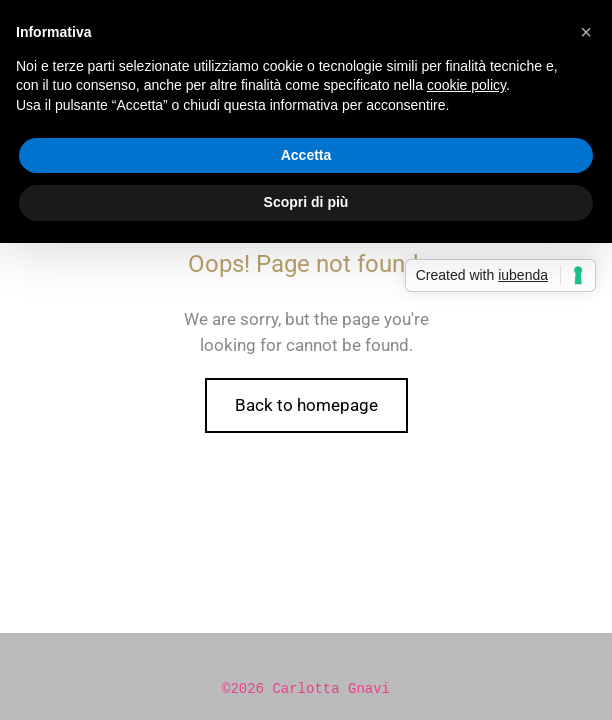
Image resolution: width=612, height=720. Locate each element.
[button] (586, 32)
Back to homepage (306, 405)
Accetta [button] (306, 155)
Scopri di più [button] (306, 202)
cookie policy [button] (466, 85)
